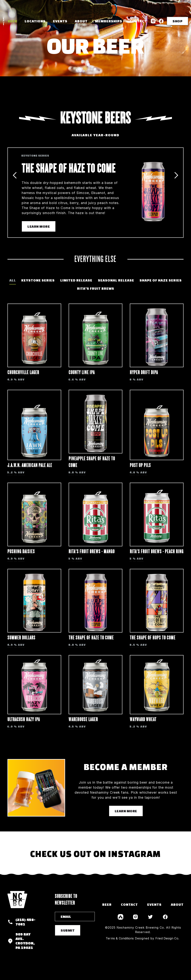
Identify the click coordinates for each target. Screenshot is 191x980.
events (154, 904)
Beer (12, 21)
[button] (35, 21)
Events (60, 21)
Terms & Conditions (120, 938)
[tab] (13, 280)
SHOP (177, 21)
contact (129, 904)
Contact (138, 21)
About (81, 21)
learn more (126, 811)
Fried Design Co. (167, 938)
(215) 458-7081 (25, 922)
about (177, 904)
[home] (3, 21)
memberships (109, 21)
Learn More (39, 226)
